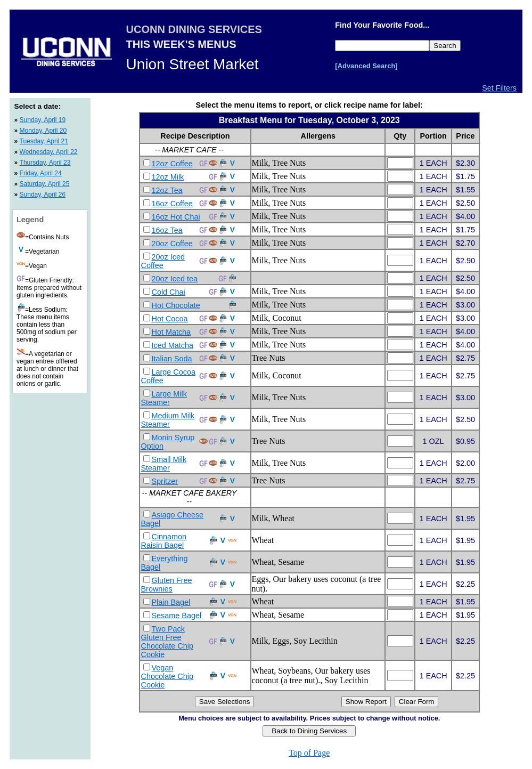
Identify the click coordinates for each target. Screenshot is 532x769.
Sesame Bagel (177, 616)
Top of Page (309, 753)
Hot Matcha (171, 332)
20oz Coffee (172, 244)
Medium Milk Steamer (168, 420)
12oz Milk (168, 177)
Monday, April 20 (43, 131)
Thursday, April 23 (45, 163)
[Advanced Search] (366, 66)
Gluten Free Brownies (167, 585)
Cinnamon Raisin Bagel (164, 541)
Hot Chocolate (176, 305)
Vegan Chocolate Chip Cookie (167, 676)
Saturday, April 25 (45, 184)
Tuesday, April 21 (44, 141)
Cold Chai (169, 292)
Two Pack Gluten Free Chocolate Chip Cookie (167, 642)
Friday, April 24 (41, 173)
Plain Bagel (171, 602)
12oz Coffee (172, 164)
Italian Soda (172, 359)
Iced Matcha (173, 345)
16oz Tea (167, 230)
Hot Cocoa (170, 319)
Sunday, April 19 (43, 120)
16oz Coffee (172, 204)
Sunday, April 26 (43, 195)
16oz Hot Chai (176, 217)
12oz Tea (167, 190)
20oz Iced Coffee (163, 261)
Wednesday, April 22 (49, 152)
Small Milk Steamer (164, 464)
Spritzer (165, 481)
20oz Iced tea (175, 279)
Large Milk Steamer (164, 398)
